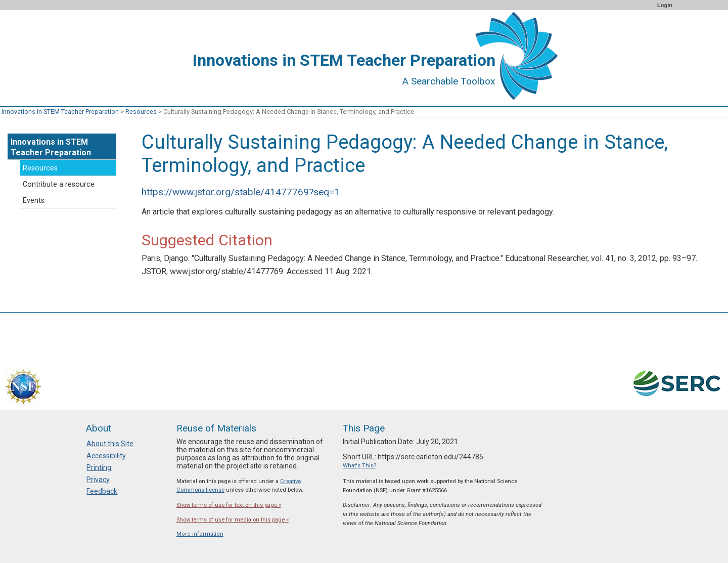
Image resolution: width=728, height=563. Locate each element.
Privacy (98, 480)
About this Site (110, 444)
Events (34, 201)
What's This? (359, 466)
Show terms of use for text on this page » (229, 505)
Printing (99, 467)
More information (200, 534)
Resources (141, 112)
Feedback (102, 491)
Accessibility (106, 456)
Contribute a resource (59, 184)
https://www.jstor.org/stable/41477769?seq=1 (241, 192)
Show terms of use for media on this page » (233, 520)
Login (665, 5)
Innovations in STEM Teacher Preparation (60, 112)
